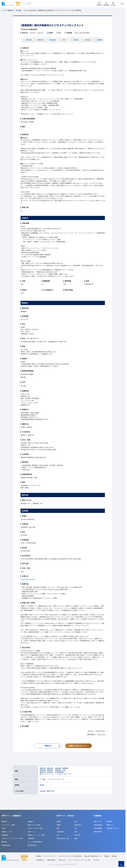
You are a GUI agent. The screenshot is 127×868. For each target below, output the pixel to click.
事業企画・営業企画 (46, 769)
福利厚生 (86, 40)
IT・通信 (43, 780)
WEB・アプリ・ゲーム (47, 774)
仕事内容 (27, 40)
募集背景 (39, 40)
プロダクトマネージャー (65, 774)
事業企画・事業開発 (62, 769)
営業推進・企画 (60, 770)
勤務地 (75, 40)
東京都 (42, 785)
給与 (63, 40)
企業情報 (98, 40)
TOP (121, 865)
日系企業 (43, 791)
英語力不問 (50, 791)
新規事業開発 (59, 772)
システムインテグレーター (56, 780)
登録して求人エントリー (78, 746)
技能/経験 (51, 40)
